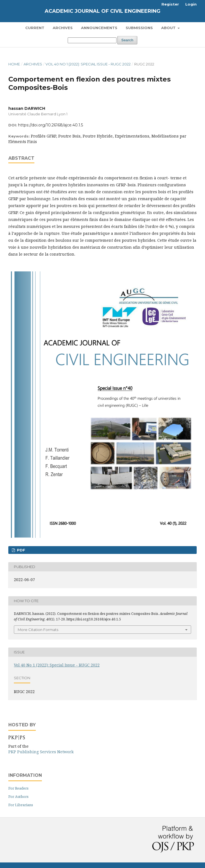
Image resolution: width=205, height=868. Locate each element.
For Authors (18, 796)
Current (35, 28)
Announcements (99, 28)
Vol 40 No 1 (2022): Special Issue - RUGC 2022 (88, 64)
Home (14, 64)
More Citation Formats (38, 630)
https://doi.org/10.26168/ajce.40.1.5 (50, 125)
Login (191, 4)
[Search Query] (92, 40)
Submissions (139, 28)
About (169, 28)
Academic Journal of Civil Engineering (102, 11)
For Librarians (21, 805)
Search (127, 40)
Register (170, 4)
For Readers (18, 788)
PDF (21, 550)
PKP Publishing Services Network (41, 752)
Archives (63, 28)
